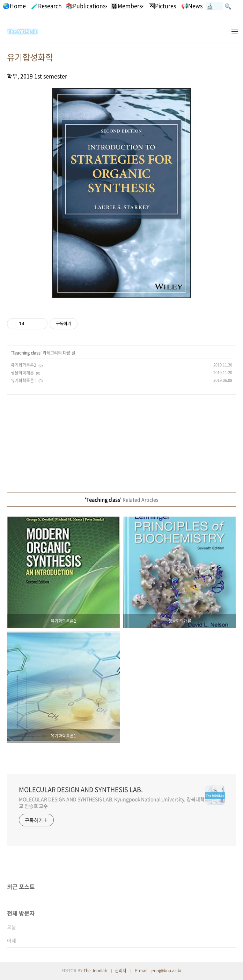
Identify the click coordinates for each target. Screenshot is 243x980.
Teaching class (26, 353)
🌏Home (14, 6)
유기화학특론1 (24, 380)
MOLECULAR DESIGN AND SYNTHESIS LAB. (81, 790)
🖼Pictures (162, 6)
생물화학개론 (22, 373)
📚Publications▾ (87, 6)
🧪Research (46, 6)
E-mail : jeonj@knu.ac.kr (159, 971)
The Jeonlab (95, 971)
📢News (192, 6)
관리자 (121, 971)
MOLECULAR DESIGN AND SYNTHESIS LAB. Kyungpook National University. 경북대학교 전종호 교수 (112, 802)
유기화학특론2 (24, 365)
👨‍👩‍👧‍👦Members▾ (127, 6)
